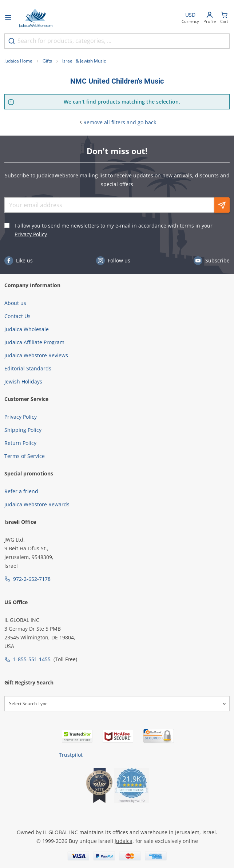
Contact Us (17, 316)
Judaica (124, 841)
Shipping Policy (23, 430)
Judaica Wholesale (27, 329)
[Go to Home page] (36, 18)
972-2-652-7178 (32, 579)
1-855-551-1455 (32, 659)
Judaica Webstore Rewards (37, 504)
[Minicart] (224, 18)
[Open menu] (8, 18)
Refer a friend (21, 491)
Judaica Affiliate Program (34, 342)
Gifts (47, 61)
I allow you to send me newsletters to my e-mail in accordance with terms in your (114, 230)
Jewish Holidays (23, 381)
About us (15, 303)
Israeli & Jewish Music (84, 61)
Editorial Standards (28, 368)
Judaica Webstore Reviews (36, 355)
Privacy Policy (31, 234)
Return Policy (20, 443)
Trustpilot (71, 755)
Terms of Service (25, 456)
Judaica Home (18, 61)
